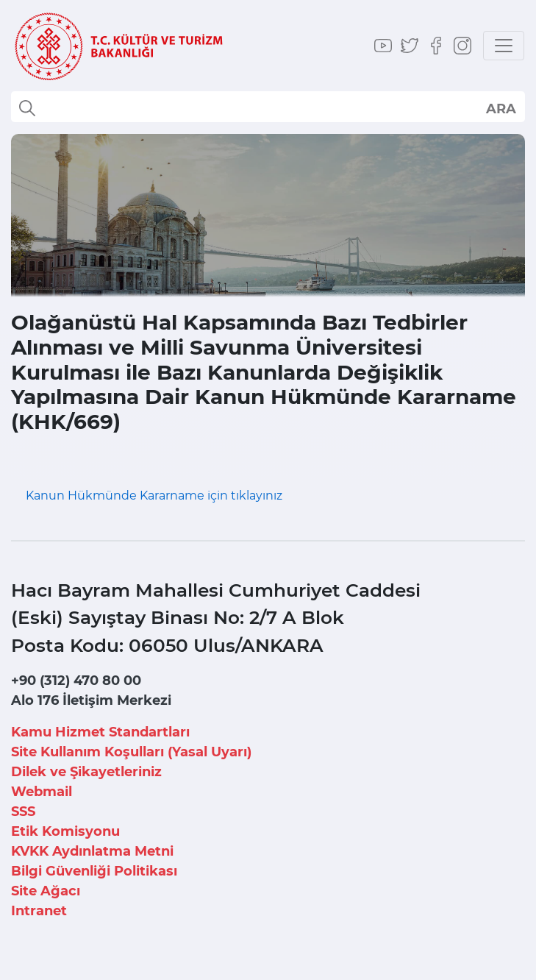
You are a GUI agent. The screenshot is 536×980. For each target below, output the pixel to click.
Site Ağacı (46, 891)
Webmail (42, 792)
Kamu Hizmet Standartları (100, 732)
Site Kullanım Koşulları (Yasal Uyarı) (131, 752)
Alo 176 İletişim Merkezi (91, 700)
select (500, 108)
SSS (23, 812)
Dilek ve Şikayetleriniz (86, 772)
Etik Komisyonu (65, 831)
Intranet (39, 911)
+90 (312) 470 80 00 (76, 681)
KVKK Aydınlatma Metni (92, 851)
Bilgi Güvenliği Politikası (94, 871)
